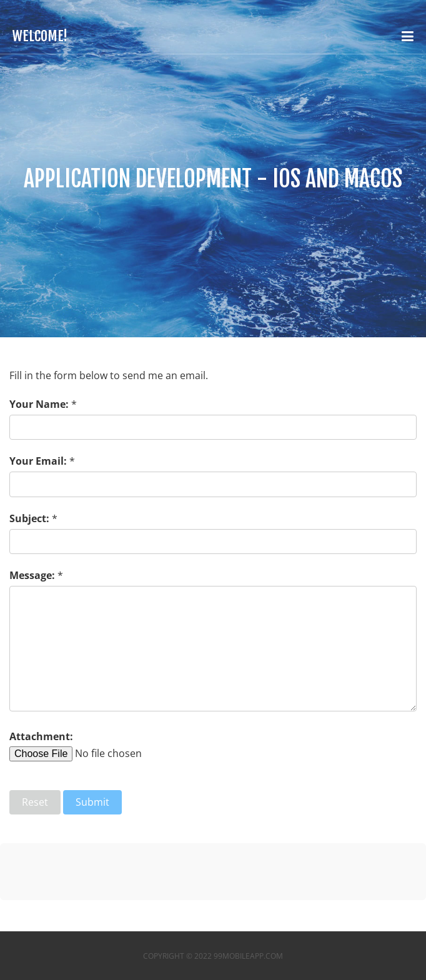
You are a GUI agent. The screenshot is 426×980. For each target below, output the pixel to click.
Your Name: (39, 404)
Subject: (29, 518)
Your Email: (38, 461)
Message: (32, 575)
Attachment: (41, 736)
